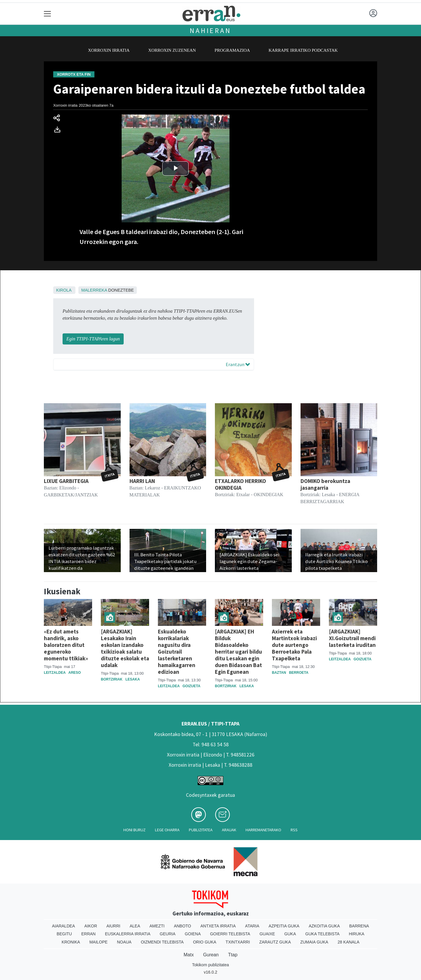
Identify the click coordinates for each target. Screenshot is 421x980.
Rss (294, 830)
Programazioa (232, 50)
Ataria (252, 926)
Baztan (279, 673)
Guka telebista (322, 934)
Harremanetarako (263, 830)
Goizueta (191, 686)
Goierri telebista (230, 934)
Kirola (64, 290)
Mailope (99, 942)
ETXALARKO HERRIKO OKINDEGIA (240, 484)
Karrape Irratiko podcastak (303, 50)
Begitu (64, 934)
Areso (75, 673)
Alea (135, 926)
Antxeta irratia (218, 926)
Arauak (229, 830)
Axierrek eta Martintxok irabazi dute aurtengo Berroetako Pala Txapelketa (294, 645)
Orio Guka (205, 942)
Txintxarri (238, 942)
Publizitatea (201, 830)
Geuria (168, 934)
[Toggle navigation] (48, 14)
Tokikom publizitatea (210, 965)
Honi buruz (134, 830)
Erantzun (238, 364)
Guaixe (267, 934)
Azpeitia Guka (284, 926)
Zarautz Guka (275, 942)
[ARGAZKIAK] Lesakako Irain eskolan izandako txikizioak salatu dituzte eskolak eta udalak (125, 648)
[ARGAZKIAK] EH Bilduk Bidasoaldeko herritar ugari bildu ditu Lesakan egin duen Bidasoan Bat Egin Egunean (238, 652)
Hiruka (357, 934)
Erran (88, 934)
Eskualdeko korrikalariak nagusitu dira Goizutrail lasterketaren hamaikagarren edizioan (177, 652)
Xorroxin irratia (109, 50)
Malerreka (94, 290)
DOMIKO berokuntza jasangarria (325, 484)
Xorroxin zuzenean (172, 50)
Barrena (359, 926)
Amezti (157, 926)
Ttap (233, 955)
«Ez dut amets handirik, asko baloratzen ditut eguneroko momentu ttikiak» (66, 645)
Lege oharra (167, 830)
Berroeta (299, 673)
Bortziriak (112, 679)
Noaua (124, 942)
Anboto (183, 926)
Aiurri (113, 926)
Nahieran (210, 31)
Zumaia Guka (314, 942)
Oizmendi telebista (162, 942)
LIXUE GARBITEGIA (66, 481)
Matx (189, 955)
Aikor (91, 926)
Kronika (71, 942)
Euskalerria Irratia (128, 934)
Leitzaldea (55, 673)
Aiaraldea (64, 926)
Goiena (193, 934)
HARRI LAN (142, 481)
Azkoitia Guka (324, 926)
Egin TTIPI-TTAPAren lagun (93, 339)
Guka (290, 934)
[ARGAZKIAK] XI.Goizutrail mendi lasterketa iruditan (352, 638)
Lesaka (133, 679)
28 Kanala (349, 942)
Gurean (211, 955)
